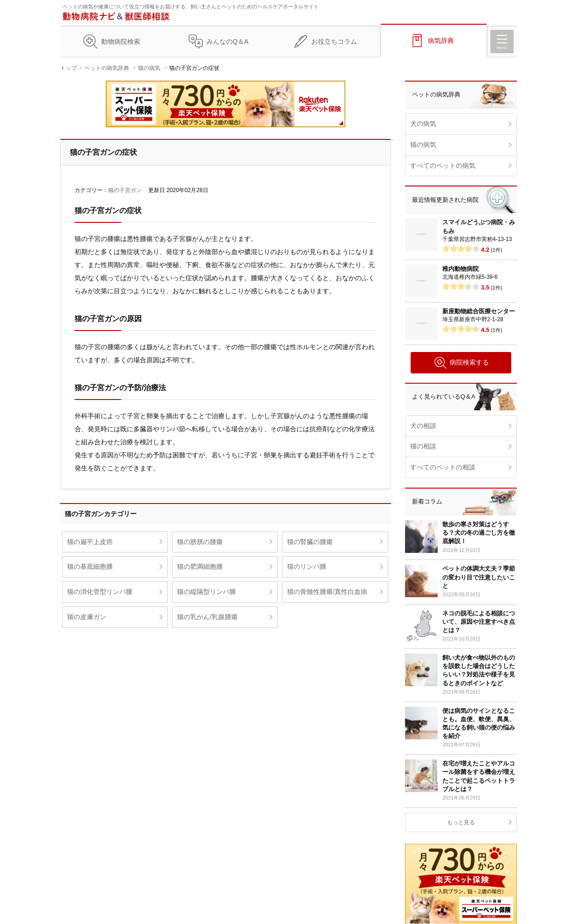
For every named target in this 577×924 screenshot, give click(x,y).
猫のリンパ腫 (307, 566)
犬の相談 (423, 426)
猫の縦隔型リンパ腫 (206, 592)
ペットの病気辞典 (107, 68)
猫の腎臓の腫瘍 (310, 542)
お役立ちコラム (334, 41)
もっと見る (461, 822)
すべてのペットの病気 (443, 165)
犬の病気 (423, 124)
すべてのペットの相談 (443, 467)
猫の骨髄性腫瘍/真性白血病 (327, 592)
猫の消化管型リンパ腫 (100, 592)
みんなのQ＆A (227, 41)
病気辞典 (441, 41)
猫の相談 (423, 446)
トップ (69, 68)
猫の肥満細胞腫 (200, 566)
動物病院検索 (121, 41)
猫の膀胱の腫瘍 (200, 542)
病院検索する (461, 363)
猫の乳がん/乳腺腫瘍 (207, 617)
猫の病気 (149, 68)
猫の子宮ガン (125, 190)
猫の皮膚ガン (87, 617)
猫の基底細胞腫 (90, 566)
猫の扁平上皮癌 (90, 542)
